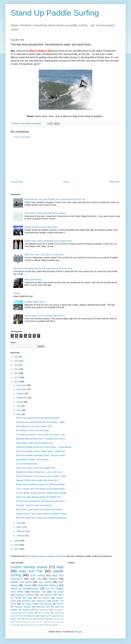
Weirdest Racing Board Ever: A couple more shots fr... (42, 439)
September (22, 398)
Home (66, 182)
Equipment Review (25, 595)
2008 (17, 545)
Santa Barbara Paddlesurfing (23, 616)
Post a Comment (22, 137)
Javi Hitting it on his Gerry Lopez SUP (34, 426)
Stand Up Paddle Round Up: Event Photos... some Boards (44, 447)
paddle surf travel (21, 582)
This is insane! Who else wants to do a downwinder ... (42, 489)
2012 (17, 373)
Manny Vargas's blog (41, 51)
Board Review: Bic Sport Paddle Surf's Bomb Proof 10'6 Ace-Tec (55, 199)
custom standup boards (29, 567)
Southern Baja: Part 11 (35, 302)
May (19, 414)
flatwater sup (38, 592)
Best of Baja (44, 613)
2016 (17, 357)
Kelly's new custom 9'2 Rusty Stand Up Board (38, 418)
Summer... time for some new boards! (34, 505)
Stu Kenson (44, 598)
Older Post (115, 182)
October (21, 394)
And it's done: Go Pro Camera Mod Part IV (45, 316)
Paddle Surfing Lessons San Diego (41, 227)
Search (17, 293)
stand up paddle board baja (37, 619)
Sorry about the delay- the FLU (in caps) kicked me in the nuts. (43, 268)
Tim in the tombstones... (27, 464)
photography (15, 625)
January (21, 536)
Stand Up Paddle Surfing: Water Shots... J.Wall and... (41, 451)
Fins (55, 610)
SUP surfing (37, 575)
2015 (17, 361)
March (20, 527)
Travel (28, 585)
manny (58, 622)
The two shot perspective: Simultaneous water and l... (41, 501)
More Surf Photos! (33, 280)
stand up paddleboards (25, 588)
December (22, 385)
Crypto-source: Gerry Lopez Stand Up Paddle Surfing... (42, 514)
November (22, 389)
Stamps (53, 579)
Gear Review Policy (19, 622)
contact (33, 622)
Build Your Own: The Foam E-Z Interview (44, 255)
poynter (26, 625)
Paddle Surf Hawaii (48, 616)
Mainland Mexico (48, 585)
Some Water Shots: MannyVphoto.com (34, 443)
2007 (17, 549)
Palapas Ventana (23, 607)
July (19, 406)
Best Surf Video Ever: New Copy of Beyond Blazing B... (42, 518)
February (21, 531)
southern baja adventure (34, 601)
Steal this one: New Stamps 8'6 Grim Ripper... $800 (40, 422)
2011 (17, 378)
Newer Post (17, 182)
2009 (17, 541)
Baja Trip (36, 579)
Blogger (78, 632)
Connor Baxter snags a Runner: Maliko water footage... (42, 493)
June (19, 410)
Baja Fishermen (42, 610)
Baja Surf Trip (31, 571)
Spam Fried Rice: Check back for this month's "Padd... (42, 476)
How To (60, 604)
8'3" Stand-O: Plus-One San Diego (32, 430)
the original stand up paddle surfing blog (47, 556)
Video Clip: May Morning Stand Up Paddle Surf (38, 497)
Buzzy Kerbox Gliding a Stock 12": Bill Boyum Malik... (41, 484)
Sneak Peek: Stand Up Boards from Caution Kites (48, 241)
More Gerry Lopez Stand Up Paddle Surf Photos (39, 510)
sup (44, 625)
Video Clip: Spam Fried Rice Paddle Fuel (35, 468)
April (19, 523)
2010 (17, 382)
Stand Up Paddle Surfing (55, 13)
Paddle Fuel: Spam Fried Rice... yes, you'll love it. (40, 472)
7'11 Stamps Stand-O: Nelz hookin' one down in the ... (42, 435)
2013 (17, 369)
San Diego (58, 592)
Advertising (56, 619)
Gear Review (46, 595)
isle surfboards (46, 622)
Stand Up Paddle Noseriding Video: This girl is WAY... (41, 455)
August (20, 402)
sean (38, 625)
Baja (60, 567)
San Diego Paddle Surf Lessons (37, 604)
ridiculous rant (43, 607)
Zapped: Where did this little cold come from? (37, 480)
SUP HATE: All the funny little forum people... (46, 213)
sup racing (45, 582)
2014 (17, 365)
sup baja (52, 625)
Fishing (57, 613)
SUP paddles (28, 613)
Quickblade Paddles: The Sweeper (32, 460)
